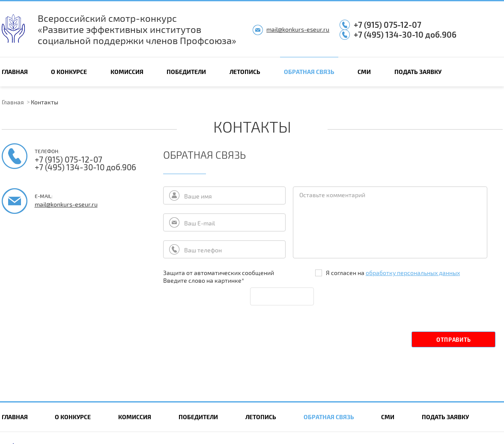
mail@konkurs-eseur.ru (298, 29)
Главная (15, 72)
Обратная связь (309, 72)
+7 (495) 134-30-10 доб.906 (405, 34)
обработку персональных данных (413, 273)
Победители (186, 72)
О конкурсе (69, 72)
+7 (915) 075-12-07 (388, 25)
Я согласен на (388, 273)
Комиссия (127, 72)
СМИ (364, 72)
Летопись (245, 72)
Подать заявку (418, 72)
